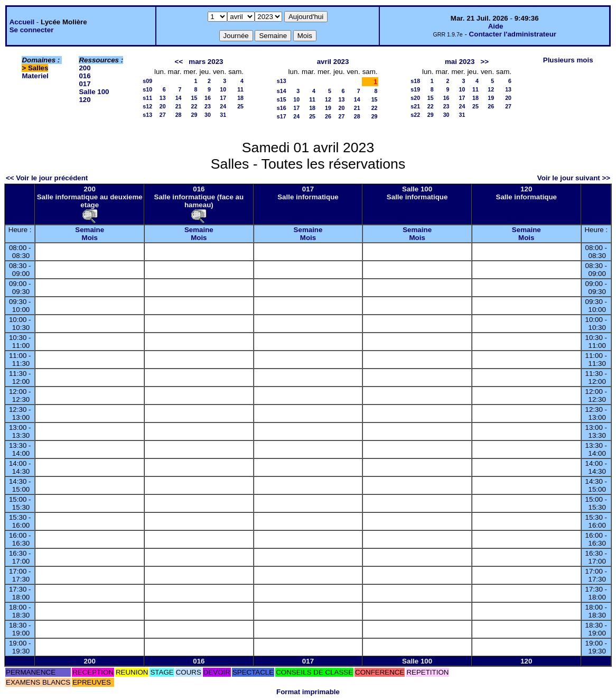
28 (179, 115)
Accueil (22, 22)
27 (163, 115)
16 (208, 98)
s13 (147, 115)
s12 (147, 106)
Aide (496, 26)
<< (179, 62)
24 (223, 106)
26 (328, 116)
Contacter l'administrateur (513, 34)
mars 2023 (206, 62)
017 (85, 84)
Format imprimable (308, 692)
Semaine (90, 230)
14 (179, 98)
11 (240, 89)
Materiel (35, 76)
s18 (415, 81)
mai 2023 (460, 62)
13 (163, 98)
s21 (415, 106)
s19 (415, 89)
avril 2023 (333, 62)
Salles (38, 68)
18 (240, 98)
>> (484, 62)
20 (163, 106)
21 (179, 106)
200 (85, 68)
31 (223, 115)
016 (85, 76)
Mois (90, 238)
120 (85, 100)
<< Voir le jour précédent (47, 178)
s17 (282, 116)
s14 (282, 91)
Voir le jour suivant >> (574, 178)
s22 (415, 115)
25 (240, 106)
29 (194, 115)
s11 (147, 98)
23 (208, 106)
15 (194, 98)
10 (223, 89)
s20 (415, 98)
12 (328, 99)
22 (194, 106)
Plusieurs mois (568, 60)
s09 (147, 81)
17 (223, 98)
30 (208, 115)
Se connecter (32, 30)
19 (328, 108)
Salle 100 (94, 92)
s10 (147, 89)
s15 (282, 99)
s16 (282, 108)
